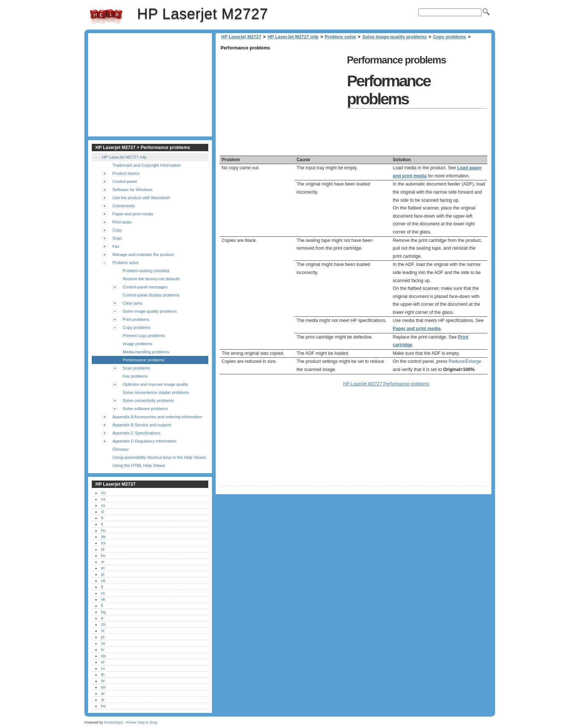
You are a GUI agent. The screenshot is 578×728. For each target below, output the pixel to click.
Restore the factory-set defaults (151, 279)
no (103, 493)
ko (103, 555)
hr (103, 681)
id (103, 549)
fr (102, 518)
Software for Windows (133, 190)
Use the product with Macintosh (141, 198)
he (103, 706)
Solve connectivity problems (148, 401)
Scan (117, 238)
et (103, 568)
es (103, 543)
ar (103, 693)
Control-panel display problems (151, 295)
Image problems (137, 344)
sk (103, 599)
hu (103, 530)
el (103, 662)
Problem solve (340, 37)
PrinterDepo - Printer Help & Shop (131, 722)
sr (103, 700)
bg (103, 612)
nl (103, 631)
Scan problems (137, 368)
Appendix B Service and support (142, 425)
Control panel (125, 181)
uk (103, 580)
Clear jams (133, 303)
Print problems (136, 319)
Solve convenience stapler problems (156, 392)
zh (103, 624)
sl (102, 512)
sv (103, 643)
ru (103, 668)
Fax (116, 246)
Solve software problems (145, 409)
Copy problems (450, 37)
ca (103, 499)
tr (102, 618)
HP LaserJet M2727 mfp (293, 37)
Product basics (126, 173)
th (103, 675)
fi (102, 606)
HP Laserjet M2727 (106, 17)
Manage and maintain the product (143, 254)
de (103, 537)
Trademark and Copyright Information (147, 165)
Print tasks (122, 222)
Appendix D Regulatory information (144, 441)
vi (102, 562)
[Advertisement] (281, 104)
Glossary (121, 449)
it (102, 524)
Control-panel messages (145, 287)
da (103, 656)
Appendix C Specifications (136, 433)
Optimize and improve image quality (156, 384)
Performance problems (144, 360)
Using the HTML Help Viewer (139, 465)
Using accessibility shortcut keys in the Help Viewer (159, 457)
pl (103, 574)
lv (102, 649)
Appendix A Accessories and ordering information (157, 417)
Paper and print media (417, 329)
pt (103, 637)
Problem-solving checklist (146, 271)
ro (103, 593)
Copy (117, 230)
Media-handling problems (146, 352)
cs (103, 505)
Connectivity (124, 206)
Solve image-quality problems (395, 37)
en (103, 687)
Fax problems (135, 376)
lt (102, 587)
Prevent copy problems (144, 336)
